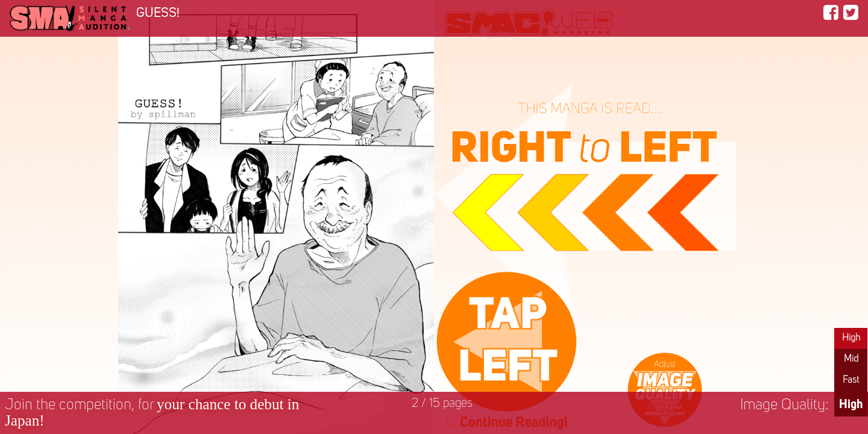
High (851, 338)
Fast (851, 380)
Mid (851, 359)
